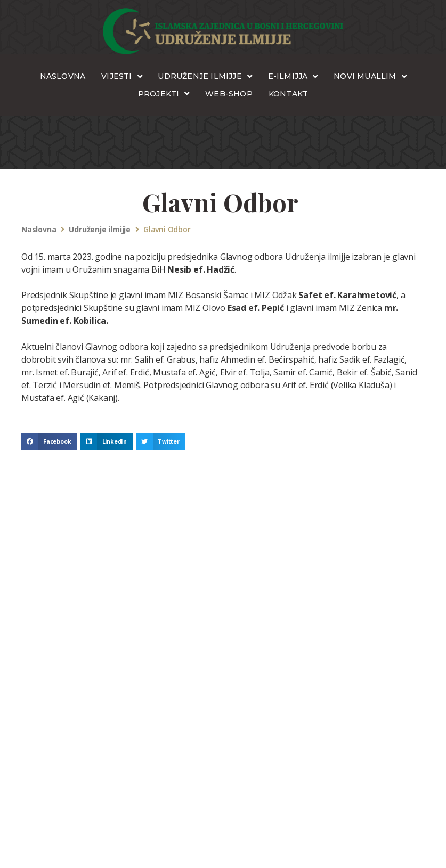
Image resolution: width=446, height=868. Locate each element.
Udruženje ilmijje (100, 230)
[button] (49, 441)
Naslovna (39, 230)
